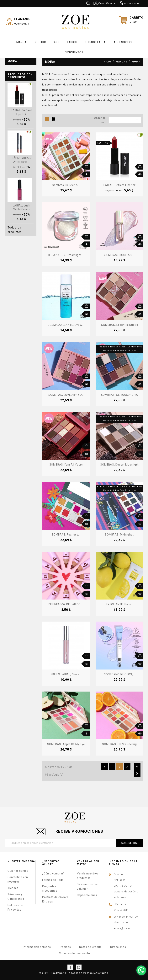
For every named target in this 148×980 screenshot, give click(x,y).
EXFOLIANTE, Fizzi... (119, 604)
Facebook (70, 967)
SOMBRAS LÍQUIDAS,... (120, 255)
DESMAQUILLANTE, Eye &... (66, 325)
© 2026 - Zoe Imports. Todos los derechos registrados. (74, 973)
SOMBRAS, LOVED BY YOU (66, 394)
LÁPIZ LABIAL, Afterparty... (21, 160)
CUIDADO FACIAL (95, 42)
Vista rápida (87, 174)
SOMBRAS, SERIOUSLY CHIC (120, 394)
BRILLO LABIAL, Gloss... (66, 674)
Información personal (37, 947)
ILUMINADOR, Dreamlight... (66, 255)
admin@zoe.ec (122, 928)
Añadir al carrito (87, 166)
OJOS (57, 42)
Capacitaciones (87, 895)
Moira (12, 61)
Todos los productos (15, 229)
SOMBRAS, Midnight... (119, 534)
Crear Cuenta (107, 3)
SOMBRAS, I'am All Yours (66, 464)
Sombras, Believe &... (66, 185)
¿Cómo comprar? (53, 873)
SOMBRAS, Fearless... (66, 534)
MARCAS (22, 42)
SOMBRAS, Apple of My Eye (66, 744)
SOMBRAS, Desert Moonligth (119, 464)
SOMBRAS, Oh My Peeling (119, 744)
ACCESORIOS (123, 42)
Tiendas (13, 887)
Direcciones (118, 947)
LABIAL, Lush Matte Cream (21, 207)
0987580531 (22, 23)
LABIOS (72, 42)
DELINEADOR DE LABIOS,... (66, 604)
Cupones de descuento (74, 953)
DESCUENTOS (74, 52)
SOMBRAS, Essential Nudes (119, 325)
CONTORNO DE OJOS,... (119, 674)
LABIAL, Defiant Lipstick (21, 112)
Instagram (79, 967)
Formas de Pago (53, 880)
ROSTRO (41, 42)
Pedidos (65, 947)
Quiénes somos (18, 870)
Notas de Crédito (90, 947)
